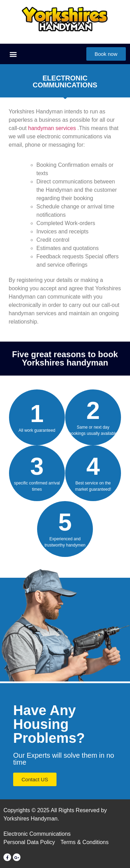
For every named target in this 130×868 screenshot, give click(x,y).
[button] (13, 54)
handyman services (52, 128)
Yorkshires (108, 288)
